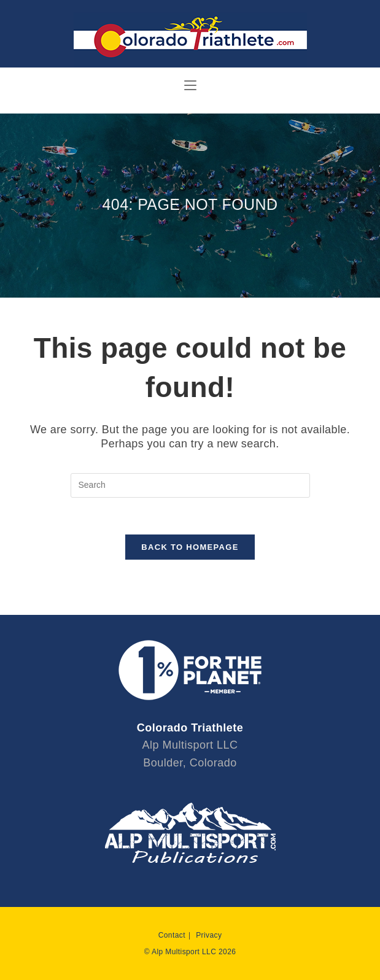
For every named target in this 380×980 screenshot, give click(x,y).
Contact (172, 935)
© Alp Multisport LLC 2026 (190, 952)
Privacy (209, 935)
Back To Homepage (190, 547)
